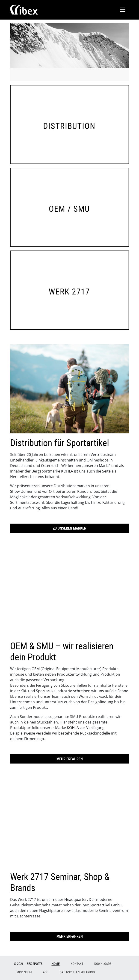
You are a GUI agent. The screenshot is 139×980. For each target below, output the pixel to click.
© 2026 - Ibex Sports (28, 964)
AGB (46, 972)
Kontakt (77, 964)
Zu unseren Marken (70, 528)
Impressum (24, 972)
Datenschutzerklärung (77, 972)
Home (56, 964)
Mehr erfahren (70, 759)
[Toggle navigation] (123, 10)
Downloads (103, 964)
